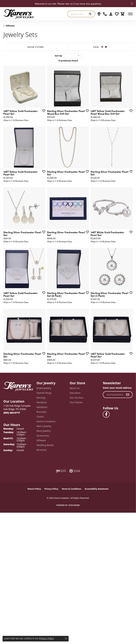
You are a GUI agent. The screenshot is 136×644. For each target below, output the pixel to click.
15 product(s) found (68, 61)
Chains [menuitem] (40, 417)
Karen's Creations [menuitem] (46, 421)
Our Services (77, 398)
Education (75, 393)
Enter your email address (117, 388)
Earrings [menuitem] (41, 398)
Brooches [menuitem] (42, 450)
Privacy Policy (51, 489)
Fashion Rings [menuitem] (44, 393)
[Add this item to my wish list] (43, 111)
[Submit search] (91, 14)
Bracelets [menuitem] (42, 412)
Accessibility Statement (97, 489)
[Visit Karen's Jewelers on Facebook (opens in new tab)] (106, 414)
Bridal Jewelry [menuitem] (44, 388)
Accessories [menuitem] (43, 436)
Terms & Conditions (71, 489)
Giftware (10, 26)
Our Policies (76, 402)
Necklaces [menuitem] (42, 407)
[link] (99, 14)
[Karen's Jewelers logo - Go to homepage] (19, 14)
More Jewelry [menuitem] (44, 431)
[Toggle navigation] (130, 14)
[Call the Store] (12, 413)
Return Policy (34, 489)
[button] (111, 14)
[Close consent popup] (66, 639)
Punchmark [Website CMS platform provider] (74, 505)
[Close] (132, 4)
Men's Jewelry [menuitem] (44, 426)
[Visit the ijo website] (61, 471)
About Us (75, 388)
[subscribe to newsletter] (128, 395)
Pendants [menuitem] (42, 402)
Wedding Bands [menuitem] (45, 445)
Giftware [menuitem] (41, 440)
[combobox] (77, 14)
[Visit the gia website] (75, 471)
